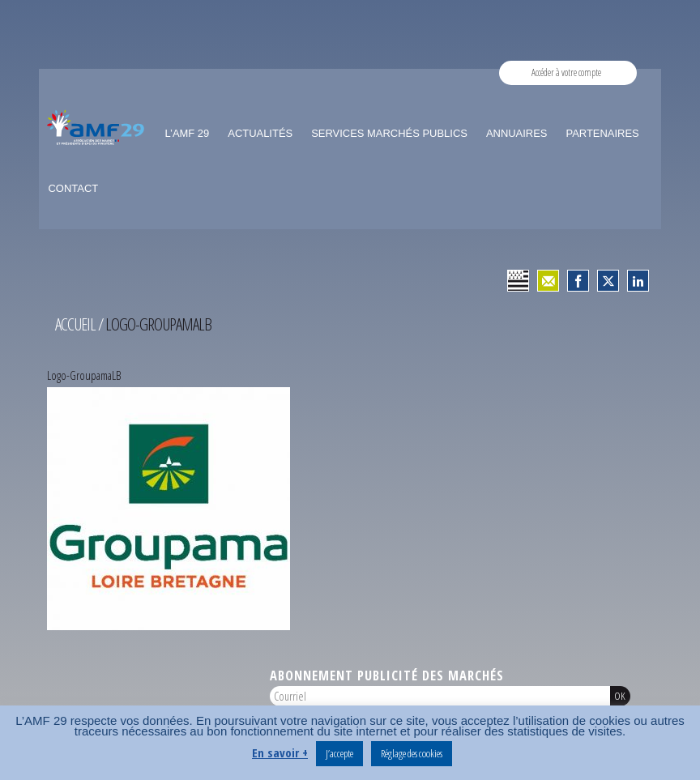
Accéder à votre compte (566, 72)
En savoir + (280, 752)
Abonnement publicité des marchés (387, 675)
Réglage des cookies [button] (412, 753)
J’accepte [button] (339, 753)
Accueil (75, 324)
